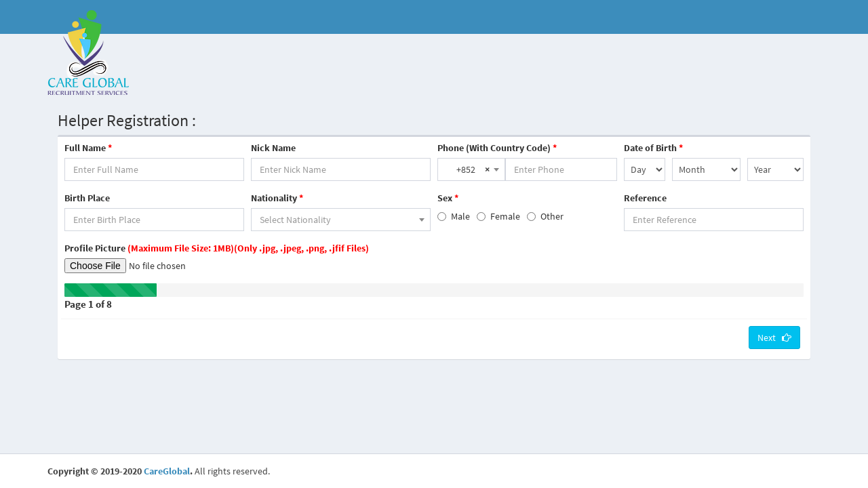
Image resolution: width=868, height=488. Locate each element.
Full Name (88, 148)
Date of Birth (653, 148)
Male (454, 216)
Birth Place (87, 198)
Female (498, 216)
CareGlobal (167, 471)
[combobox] (471, 169)
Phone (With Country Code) (497, 148)
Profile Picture (217, 248)
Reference (645, 198)
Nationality (277, 198)
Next (774, 338)
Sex (448, 198)
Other (545, 216)
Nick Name (273, 148)
